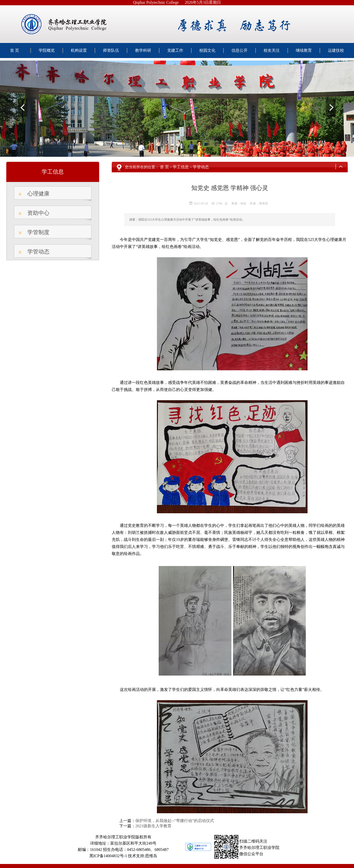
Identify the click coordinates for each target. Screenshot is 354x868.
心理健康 (38, 194)
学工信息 (181, 167)
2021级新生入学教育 (153, 826)
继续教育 (304, 50)
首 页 (15, 50)
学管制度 (38, 232)
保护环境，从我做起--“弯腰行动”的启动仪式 (175, 821)
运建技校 (336, 50)
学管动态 (38, 252)
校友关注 (272, 50)
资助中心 (38, 213)
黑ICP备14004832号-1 (108, 856)
